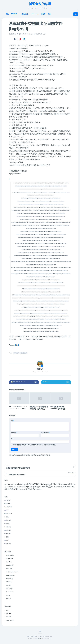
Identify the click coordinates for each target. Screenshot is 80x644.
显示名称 (14, 433)
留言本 (43, 14)
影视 (7, 517)
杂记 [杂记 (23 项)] (44, 486)
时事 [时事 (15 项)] (31, 487)
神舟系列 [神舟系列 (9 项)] (60, 487)
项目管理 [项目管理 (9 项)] (39, 489)
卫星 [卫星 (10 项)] (74, 484)
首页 (7, 14)
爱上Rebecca (10, 592)
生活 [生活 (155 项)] (48, 486)
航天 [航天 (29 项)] (13, 489)
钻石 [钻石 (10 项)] (31, 489)
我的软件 (9, 520)
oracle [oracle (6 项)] (49, 484)
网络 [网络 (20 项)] (10, 489)
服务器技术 (24, 353)
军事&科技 (9, 513)
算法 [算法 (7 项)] (68, 487)
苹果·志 (8, 595)
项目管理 (9, 543)
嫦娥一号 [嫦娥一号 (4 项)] (6, 487)
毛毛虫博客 (9, 588)
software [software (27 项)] (60, 484)
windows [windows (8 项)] (66, 484)
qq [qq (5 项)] (56, 484)
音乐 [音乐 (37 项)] (34, 489)
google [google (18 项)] (26, 484)
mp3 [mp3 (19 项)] (46, 484)
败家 (7, 537)
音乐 (7, 540)
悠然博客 (9, 585)
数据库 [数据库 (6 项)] (23, 487)
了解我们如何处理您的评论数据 (40, 455)
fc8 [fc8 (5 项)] (17, 484)
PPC (7, 510)
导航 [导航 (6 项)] (10, 487)
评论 (12, 421)
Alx (51, 638)
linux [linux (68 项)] (42, 484)
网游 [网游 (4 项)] (70, 487)
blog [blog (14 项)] (6, 484)
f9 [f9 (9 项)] (14, 484)
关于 (50, 14)
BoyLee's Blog (10, 555)
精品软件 (9, 530)
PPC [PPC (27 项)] (53, 484)
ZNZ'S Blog (9, 582)
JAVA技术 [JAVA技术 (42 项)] (35, 484)
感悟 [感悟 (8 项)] (15, 487)
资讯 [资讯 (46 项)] (17, 489)
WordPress (39, 638)
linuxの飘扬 (9, 568)
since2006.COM (10, 575)
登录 (7, 610)
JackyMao (9, 562)
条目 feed (9, 613)
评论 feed (9, 617)
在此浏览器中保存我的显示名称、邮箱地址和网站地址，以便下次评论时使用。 (35, 445)
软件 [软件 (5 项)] (21, 489)
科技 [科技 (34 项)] (64, 486)
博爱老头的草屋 (40, 4)
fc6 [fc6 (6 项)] (15, 484)
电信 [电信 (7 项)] (52, 487)
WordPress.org (10, 620)
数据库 (8, 523)
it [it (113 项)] (29, 484)
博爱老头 (39, 34)
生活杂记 (25, 14)
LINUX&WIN (9, 507)
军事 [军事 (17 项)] (70, 484)
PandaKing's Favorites (12, 572)
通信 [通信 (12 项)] (28, 489)
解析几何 (9, 598)
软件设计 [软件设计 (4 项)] (24, 489)
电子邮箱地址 (45, 433)
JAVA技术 (12, 34)
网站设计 (9, 533)
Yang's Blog (9, 578)
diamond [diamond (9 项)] (10, 484)
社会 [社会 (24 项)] (55, 486)
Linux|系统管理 (10, 565)
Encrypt (35, 14)
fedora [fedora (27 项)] (21, 484)
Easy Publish (10, 558)
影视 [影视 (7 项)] (12, 487)
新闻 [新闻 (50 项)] (27, 486)
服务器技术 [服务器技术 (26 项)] (37, 486)
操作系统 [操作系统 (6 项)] (19, 487)
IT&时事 (14, 14)
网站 (12, 438)
